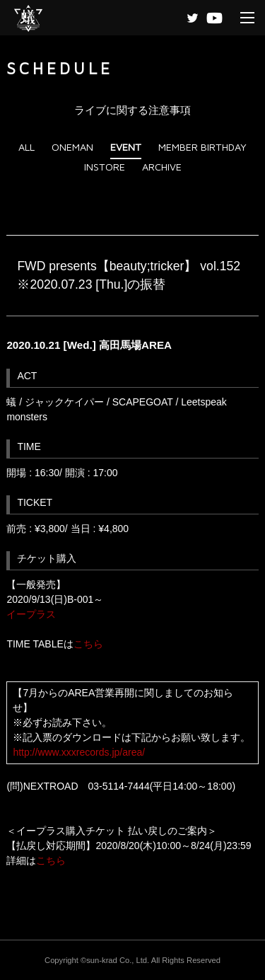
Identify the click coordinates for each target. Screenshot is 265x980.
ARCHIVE (162, 167)
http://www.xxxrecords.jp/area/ (79, 752)
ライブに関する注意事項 (132, 110)
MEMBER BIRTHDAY (202, 147)
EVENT (126, 147)
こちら (88, 644)
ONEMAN (72, 147)
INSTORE (105, 167)
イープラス (31, 614)
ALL (26, 147)
